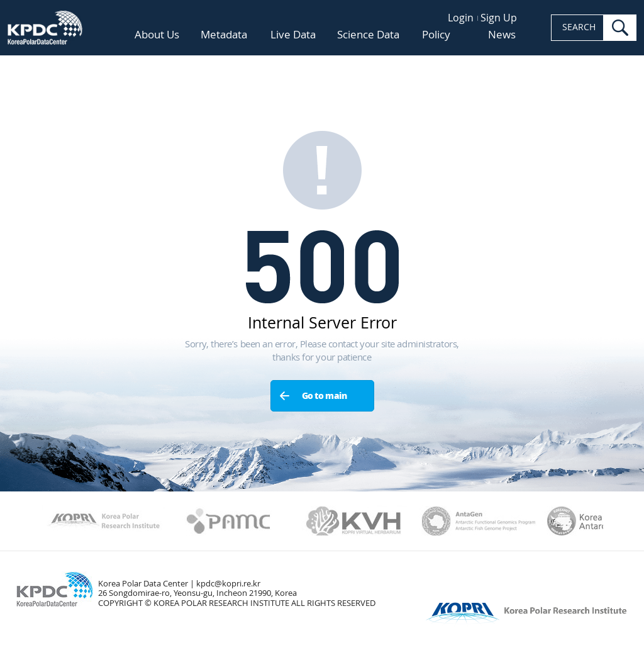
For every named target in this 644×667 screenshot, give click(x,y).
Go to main (325, 396)
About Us (157, 35)
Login (461, 18)
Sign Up (499, 18)
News (502, 35)
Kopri (103, 521)
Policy (436, 35)
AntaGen (479, 521)
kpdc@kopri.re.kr (228, 584)
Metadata (224, 35)
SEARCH (579, 27)
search (620, 28)
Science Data (368, 35)
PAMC (229, 521)
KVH (354, 521)
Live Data (293, 35)
